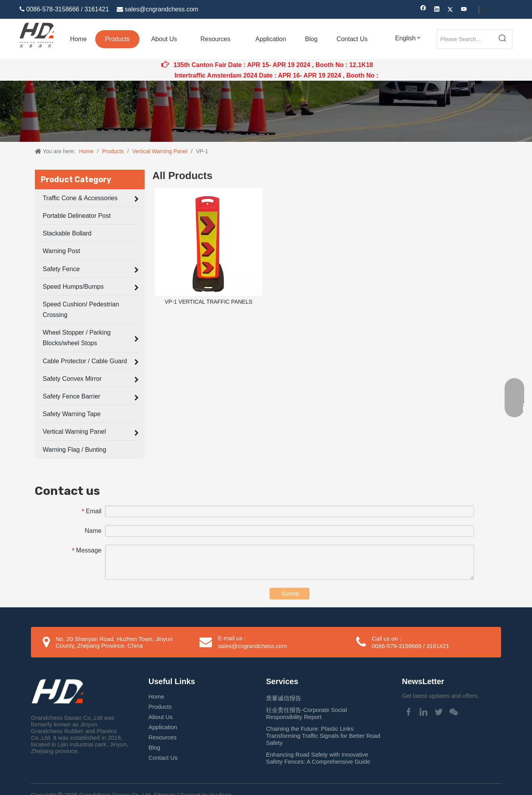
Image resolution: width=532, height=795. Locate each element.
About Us (161, 717)
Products (160, 707)
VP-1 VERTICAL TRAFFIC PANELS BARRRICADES (209, 307)
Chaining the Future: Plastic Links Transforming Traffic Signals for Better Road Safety (323, 736)
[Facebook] (423, 10)
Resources (163, 737)
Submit (290, 594)
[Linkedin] (437, 10)
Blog (154, 747)
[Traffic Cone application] (266, 111)
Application (163, 727)
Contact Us (163, 758)
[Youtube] (464, 10)
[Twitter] (450, 10)
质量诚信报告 (284, 698)
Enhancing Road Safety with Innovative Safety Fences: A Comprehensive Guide (318, 758)
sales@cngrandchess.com (161, 9)
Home (156, 696)
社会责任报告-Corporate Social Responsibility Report (307, 713)
